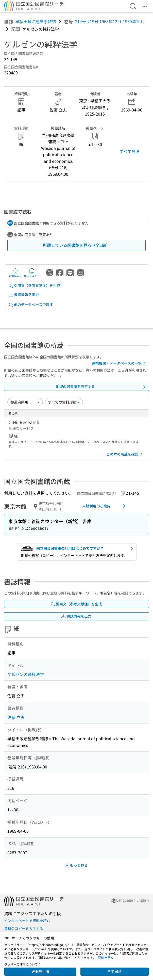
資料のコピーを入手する (24, 928)
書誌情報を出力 (24, 294)
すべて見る (130, 151)
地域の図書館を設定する (102, 387)
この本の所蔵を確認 (125, 454)
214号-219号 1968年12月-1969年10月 (110, 21)
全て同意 (114, 971)
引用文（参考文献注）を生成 (34, 286)
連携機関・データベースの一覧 (120, 363)
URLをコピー (32, 273)
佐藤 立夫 (16, 717)
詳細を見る (106, 958)
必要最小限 (40, 971)
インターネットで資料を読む (27, 921)
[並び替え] (25, 402)
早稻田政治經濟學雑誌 (36, 21)
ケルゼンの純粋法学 (26, 674)
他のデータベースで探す (31, 305)
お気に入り (15, 273)
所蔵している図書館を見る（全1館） (76, 245)
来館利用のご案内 (105, 506)
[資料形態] (64, 402)
